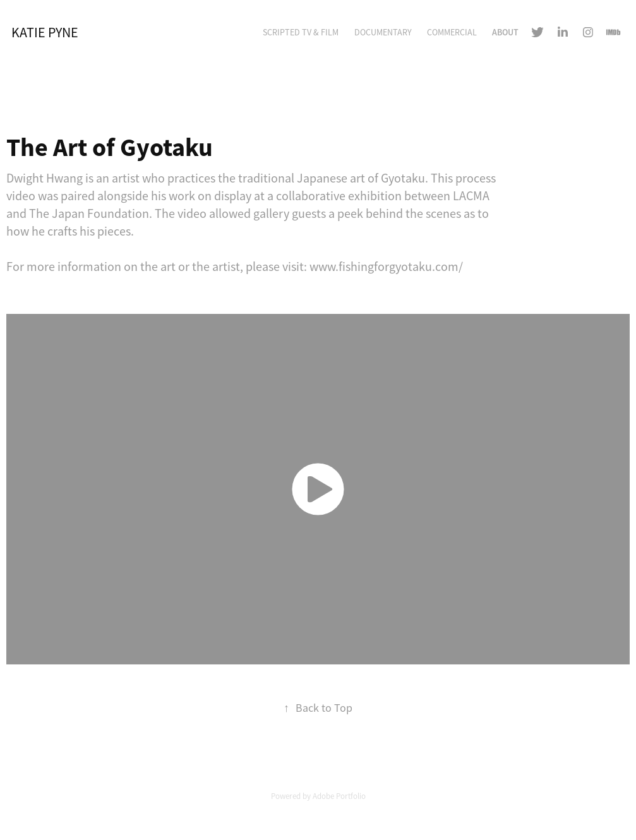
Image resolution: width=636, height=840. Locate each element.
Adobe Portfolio (339, 796)
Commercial (452, 32)
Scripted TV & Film (301, 32)
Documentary (383, 32)
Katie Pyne (45, 33)
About (505, 32)
